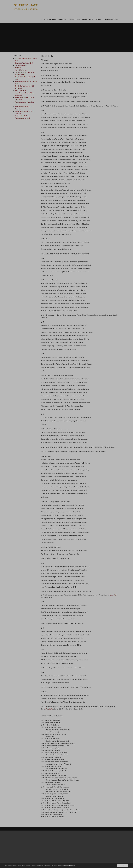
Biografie (18, 68)
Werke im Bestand (21, 65)
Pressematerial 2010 (22, 116)
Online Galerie (88, 19)
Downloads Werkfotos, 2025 (24, 63)
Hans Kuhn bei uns (21, 70)
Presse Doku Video (111, 19)
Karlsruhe (62, 19)
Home (43, 19)
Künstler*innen (74, 19)
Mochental (52, 19)
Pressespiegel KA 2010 (22, 118)
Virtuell (98, 19)
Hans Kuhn (113, 595)
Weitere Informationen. (74, 866)
